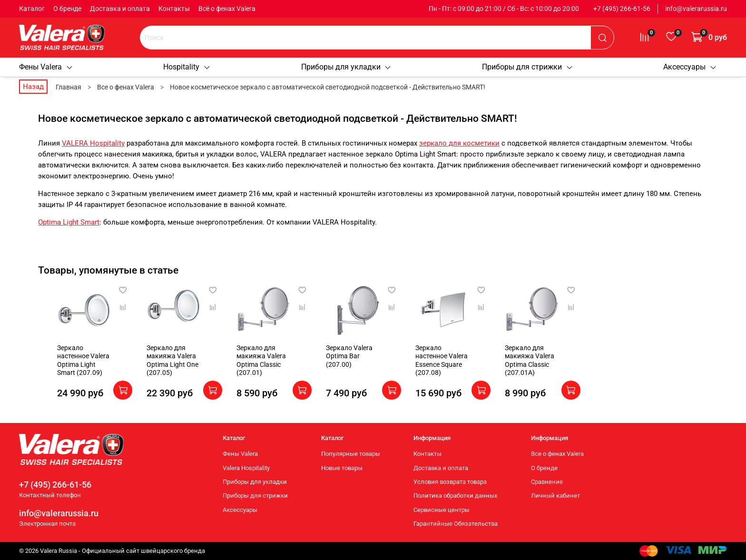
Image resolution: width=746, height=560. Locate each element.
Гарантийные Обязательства (456, 524)
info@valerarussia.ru (696, 9)
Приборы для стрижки (528, 67)
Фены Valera (46, 67)
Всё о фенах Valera (227, 9)
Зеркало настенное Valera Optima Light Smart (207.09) (68, 364)
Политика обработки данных (455, 496)
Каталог (32, 9)
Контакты (174, 9)
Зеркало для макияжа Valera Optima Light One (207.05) (162, 368)
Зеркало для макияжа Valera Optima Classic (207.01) (258, 368)
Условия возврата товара (450, 482)
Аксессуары (690, 67)
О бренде (67, 9)
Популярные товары (351, 454)
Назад (33, 87)
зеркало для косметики (459, 143)
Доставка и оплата (120, 9)
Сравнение (547, 482)
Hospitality (187, 67)
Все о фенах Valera (557, 454)
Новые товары (342, 468)
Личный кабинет (555, 496)
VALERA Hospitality (93, 143)
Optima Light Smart (69, 222)
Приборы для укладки (347, 67)
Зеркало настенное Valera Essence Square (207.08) (459, 364)
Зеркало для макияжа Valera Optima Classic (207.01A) (551, 368)
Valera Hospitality (246, 468)
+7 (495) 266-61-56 (622, 9)
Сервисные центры (442, 510)
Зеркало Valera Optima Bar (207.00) (362, 360)
